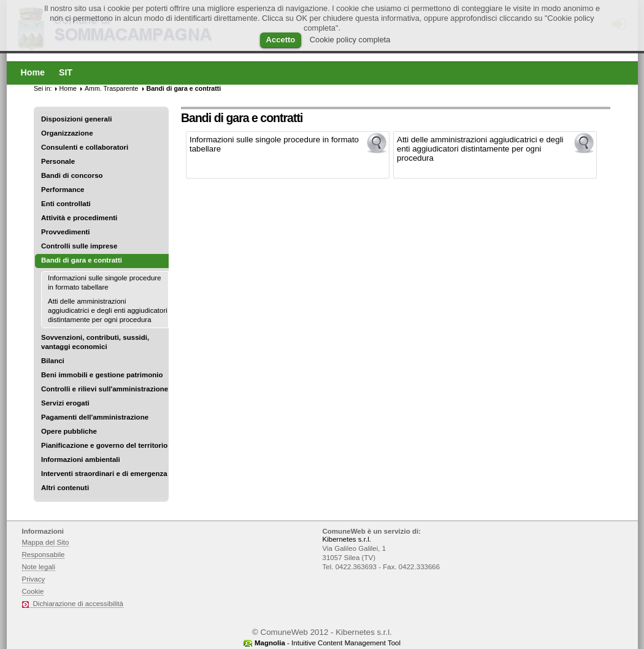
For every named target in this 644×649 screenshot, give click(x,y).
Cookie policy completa (350, 40)
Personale (58, 161)
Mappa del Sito (46, 542)
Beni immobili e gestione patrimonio (102, 375)
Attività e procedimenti (79, 218)
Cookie (33, 591)
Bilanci (53, 361)
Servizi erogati (65, 403)
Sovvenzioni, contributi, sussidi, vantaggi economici (95, 342)
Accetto (281, 40)
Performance (63, 190)
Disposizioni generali (76, 119)
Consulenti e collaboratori (85, 147)
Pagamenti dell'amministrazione (95, 417)
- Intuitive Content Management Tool (328, 643)
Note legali (39, 567)
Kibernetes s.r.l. (347, 539)
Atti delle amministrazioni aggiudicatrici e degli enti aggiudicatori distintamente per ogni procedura (108, 310)
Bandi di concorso (72, 175)
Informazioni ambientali (81, 459)
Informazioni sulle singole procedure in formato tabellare (105, 282)
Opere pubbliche (69, 431)
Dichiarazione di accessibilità (78, 604)
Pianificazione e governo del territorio (104, 445)
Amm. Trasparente (112, 88)
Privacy (34, 579)
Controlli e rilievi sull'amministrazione (105, 389)
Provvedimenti (65, 232)
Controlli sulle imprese (79, 246)
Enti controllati (66, 204)
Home (68, 88)
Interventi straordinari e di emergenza (104, 474)
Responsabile (44, 555)
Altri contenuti (65, 488)
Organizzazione (67, 133)
